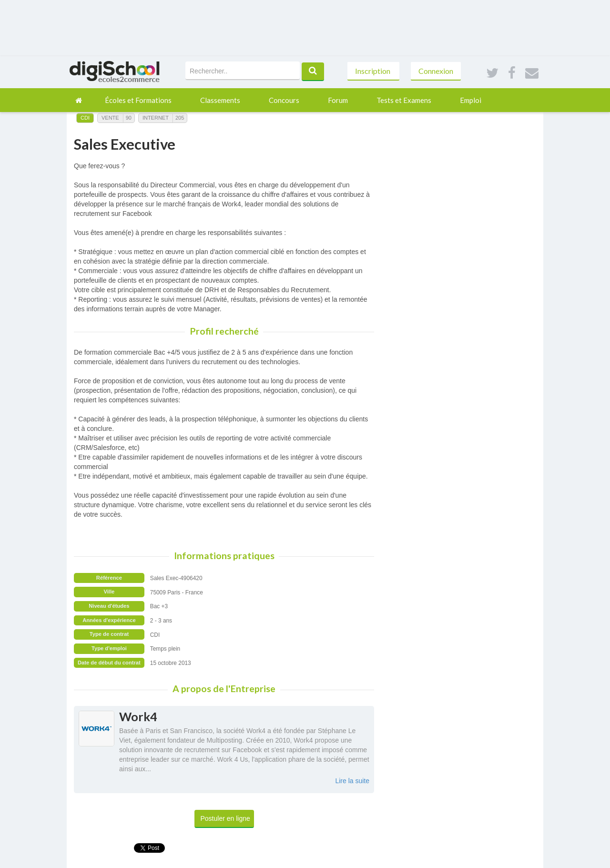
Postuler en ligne (225, 818)
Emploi (471, 100)
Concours (284, 100)
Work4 (138, 716)
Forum (338, 100)
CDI (85, 118)
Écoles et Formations (138, 100)
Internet (156, 118)
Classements (220, 100)
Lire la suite (352, 781)
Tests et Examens (404, 100)
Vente (110, 118)
